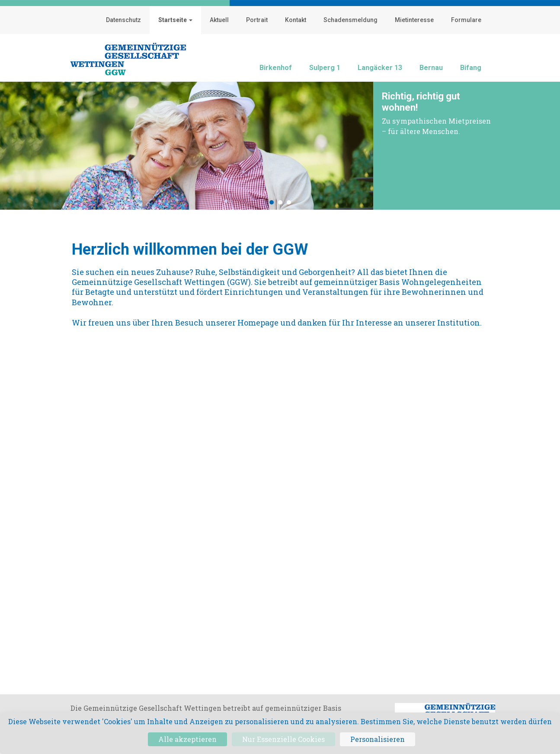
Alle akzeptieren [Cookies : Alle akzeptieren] (187, 739)
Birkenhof (276, 68)
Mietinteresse (414, 20)
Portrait (257, 20)
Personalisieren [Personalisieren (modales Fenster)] (378, 739)
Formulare (466, 20)
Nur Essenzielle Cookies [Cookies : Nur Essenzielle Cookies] (283, 739)
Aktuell (219, 20)
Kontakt (296, 20)
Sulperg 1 (325, 68)
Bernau (431, 68)
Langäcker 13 (380, 68)
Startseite (175, 20)
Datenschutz (123, 20)
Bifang (471, 68)
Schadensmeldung (350, 20)
